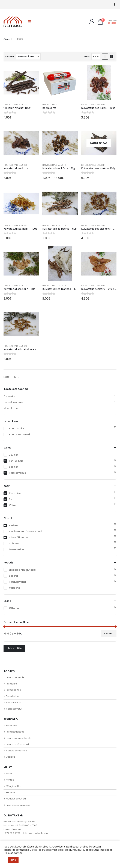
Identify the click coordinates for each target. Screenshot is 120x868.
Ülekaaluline (16, 550)
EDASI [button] (13, 860)
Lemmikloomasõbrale (19, 738)
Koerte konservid (19, 435)
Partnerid (11, 792)
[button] (29, 22)
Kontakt (10, 780)
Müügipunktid (14, 786)
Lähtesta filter (14, 648)
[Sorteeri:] (28, 57)
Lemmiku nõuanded (17, 744)
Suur (12, 499)
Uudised (11, 757)
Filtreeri (109, 634)
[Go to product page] (21, 83)
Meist (9, 774)
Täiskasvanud (18, 473)
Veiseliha (14, 588)
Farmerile (9, 396)
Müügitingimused (16, 799)
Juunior (13, 455)
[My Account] (92, 22)
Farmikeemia (13, 690)
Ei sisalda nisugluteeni (22, 570)
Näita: (87, 57)
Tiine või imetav (18, 538)
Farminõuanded (15, 732)
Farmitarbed (13, 696)
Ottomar (14, 608)
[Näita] (96, 57)
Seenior (13, 467)
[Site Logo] (13, 22)
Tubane (14, 544)
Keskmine (15, 493)
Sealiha (13, 576)
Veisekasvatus (14, 709)
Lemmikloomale (11, 105)
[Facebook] (114, 5)
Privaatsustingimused (18, 805)
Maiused (23, 105)
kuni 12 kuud (16, 461)
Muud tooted (11, 408)
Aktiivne (14, 525)
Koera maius (17, 429)
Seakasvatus (13, 703)
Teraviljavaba (17, 582)
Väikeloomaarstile (16, 751)
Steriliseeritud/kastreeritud (25, 532)
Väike (12, 505)
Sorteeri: (10, 57)
